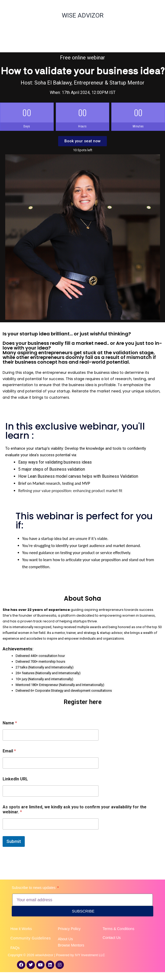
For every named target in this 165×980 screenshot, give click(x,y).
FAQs (15, 948)
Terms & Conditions (118, 929)
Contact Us (112, 938)
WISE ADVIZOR (83, 15)
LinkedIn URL (15, 779)
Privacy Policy (69, 929)
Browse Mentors (71, 945)
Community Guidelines (31, 938)
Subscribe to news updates (34, 888)
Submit (14, 841)
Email (9, 751)
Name (10, 723)
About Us (65, 939)
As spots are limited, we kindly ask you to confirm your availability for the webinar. (75, 809)
